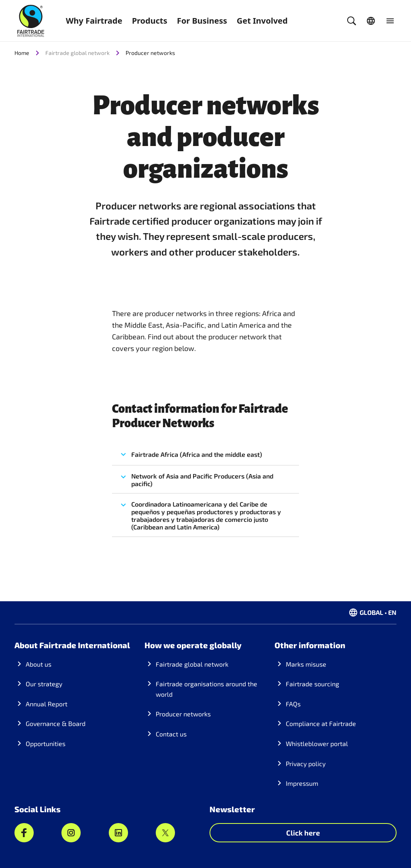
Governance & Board (56, 723)
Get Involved (262, 21)
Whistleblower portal (317, 743)
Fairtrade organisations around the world (207, 689)
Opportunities (46, 743)
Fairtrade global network (192, 664)
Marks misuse (306, 664)
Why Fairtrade (94, 21)
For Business (202, 21)
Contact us (171, 734)
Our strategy (44, 684)
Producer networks (150, 53)
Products (150, 21)
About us (39, 664)
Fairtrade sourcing (312, 684)
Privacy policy (306, 764)
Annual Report (47, 704)
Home (22, 53)
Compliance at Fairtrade (321, 723)
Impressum (302, 783)
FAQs (293, 704)
